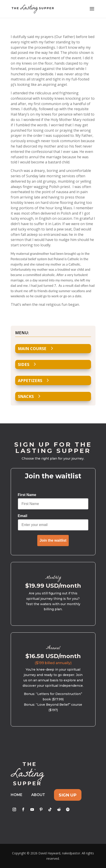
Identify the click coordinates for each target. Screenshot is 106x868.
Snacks (26, 396)
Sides (24, 364)
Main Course (32, 348)
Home (17, 795)
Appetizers (30, 380)
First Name (27, 495)
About (38, 795)
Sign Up (68, 795)
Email (23, 516)
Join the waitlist (53, 540)
